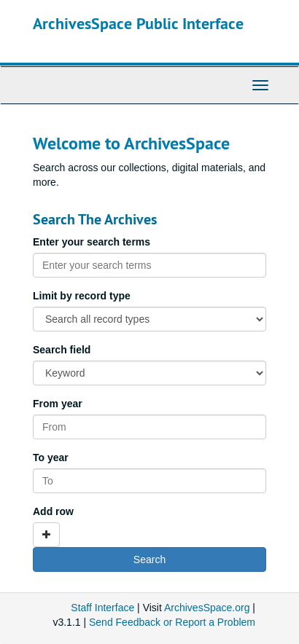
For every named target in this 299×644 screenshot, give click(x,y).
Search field (62, 350)
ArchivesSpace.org (207, 608)
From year (58, 404)
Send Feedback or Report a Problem (172, 622)
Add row (53, 511)
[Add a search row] (46, 535)
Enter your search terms (92, 242)
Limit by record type (82, 296)
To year (51, 458)
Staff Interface (102, 608)
